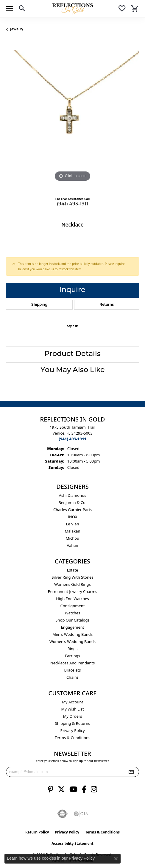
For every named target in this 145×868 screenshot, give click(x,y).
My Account (72, 702)
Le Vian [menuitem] (72, 524)
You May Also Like (73, 370)
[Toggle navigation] (10, 9)
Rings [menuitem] (73, 649)
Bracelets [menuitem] (72, 670)
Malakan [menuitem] (72, 531)
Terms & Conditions (72, 738)
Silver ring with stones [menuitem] (72, 577)
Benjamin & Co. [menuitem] (73, 502)
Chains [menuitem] (72, 677)
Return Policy (37, 832)
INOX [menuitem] (73, 517)
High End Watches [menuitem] (72, 599)
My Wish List (73, 709)
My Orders (73, 716)
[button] (22, 9)
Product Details (72, 354)
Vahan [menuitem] (72, 545)
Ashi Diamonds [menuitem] (73, 495)
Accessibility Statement (72, 843)
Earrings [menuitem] (72, 656)
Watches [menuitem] (73, 613)
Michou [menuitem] (72, 538)
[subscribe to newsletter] (131, 772)
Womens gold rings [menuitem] (72, 584)
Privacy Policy (72, 730)
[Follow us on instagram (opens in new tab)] (94, 789)
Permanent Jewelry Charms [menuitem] (73, 591)
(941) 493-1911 (72, 204)
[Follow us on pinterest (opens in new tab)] (51, 789)
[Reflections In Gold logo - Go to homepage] (73, 9)
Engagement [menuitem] (72, 627)
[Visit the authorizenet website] (62, 814)
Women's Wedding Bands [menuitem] (72, 641)
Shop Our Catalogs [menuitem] (72, 620)
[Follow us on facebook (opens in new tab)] (84, 789)
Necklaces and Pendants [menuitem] (72, 663)
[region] (72, 117)
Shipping (39, 305)
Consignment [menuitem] (73, 606)
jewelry (17, 29)
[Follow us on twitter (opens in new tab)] (61, 789)
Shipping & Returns (73, 723)
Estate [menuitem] (72, 570)
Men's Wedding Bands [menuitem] (72, 634)
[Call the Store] (72, 439)
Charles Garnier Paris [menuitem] (72, 510)
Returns (107, 305)
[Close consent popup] (116, 858)
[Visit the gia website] (81, 814)
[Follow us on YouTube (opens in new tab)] (73, 789)
